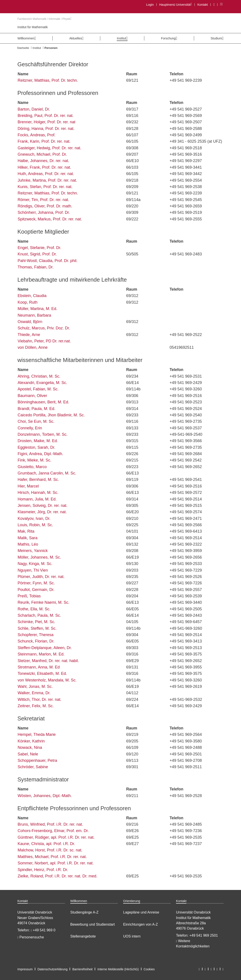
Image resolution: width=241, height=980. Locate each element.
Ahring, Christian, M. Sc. (39, 376)
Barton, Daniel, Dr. (34, 109)
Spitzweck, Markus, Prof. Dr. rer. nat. (50, 219)
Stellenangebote (83, 936)
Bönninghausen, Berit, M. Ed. (43, 402)
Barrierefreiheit (82, 969)
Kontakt (203, 5)
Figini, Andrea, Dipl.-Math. (40, 454)
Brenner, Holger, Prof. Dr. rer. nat (46, 122)
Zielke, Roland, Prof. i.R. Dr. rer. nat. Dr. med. (57, 876)
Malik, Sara (28, 538)
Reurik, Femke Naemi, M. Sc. (44, 602)
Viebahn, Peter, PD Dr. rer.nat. (44, 341)
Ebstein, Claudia (32, 296)
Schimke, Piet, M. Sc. (36, 622)
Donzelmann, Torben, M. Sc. (43, 434)
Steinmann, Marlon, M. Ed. (41, 654)
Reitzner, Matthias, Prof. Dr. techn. (48, 80)
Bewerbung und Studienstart (93, 924)
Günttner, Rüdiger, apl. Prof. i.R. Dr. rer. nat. (56, 837)
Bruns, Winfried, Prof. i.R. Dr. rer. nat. (50, 824)
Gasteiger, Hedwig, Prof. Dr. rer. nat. (49, 148)
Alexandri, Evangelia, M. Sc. (42, 383)
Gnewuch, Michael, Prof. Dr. (42, 154)
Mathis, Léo (28, 544)
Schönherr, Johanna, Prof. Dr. (44, 212)
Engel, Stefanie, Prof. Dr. (39, 248)
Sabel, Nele (28, 754)
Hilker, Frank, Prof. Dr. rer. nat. (44, 167)
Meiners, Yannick (33, 551)
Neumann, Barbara (34, 315)
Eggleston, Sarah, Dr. (36, 447)
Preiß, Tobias (29, 596)
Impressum (25, 969)
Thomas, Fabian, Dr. (36, 267)
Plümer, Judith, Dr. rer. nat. (41, 577)
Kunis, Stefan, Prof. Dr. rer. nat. (45, 187)
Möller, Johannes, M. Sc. (39, 557)
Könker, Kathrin (31, 741)
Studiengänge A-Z (84, 912)
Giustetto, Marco (32, 467)
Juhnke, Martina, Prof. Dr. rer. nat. (47, 180)
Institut (37, 48)
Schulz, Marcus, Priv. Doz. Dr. (44, 328)
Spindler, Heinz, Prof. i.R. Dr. (43, 870)
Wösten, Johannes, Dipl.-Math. (45, 796)
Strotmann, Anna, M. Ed (39, 667)
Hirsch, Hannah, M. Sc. (38, 493)
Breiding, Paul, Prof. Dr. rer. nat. (46, 116)
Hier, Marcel (28, 486)
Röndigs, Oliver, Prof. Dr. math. (45, 206)
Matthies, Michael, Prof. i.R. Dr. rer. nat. (52, 857)
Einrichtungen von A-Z (140, 924)
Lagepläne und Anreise (141, 912)
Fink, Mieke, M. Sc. (34, 460)
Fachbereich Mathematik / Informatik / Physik (44, 19)
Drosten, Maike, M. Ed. (38, 441)
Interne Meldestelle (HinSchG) (118, 969)
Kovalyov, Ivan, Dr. (34, 519)
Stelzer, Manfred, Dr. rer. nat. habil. (48, 661)
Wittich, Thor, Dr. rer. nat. (40, 699)
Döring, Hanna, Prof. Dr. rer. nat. (46, 129)
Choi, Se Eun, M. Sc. (36, 421)
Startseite (23, 48)
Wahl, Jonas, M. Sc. (35, 687)
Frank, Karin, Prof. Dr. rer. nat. (44, 141)
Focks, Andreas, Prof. (37, 135)
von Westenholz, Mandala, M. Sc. (47, 680)
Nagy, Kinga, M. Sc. (35, 564)
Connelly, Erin (30, 428)
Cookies (149, 969)
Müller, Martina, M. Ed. (37, 309)
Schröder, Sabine (33, 767)
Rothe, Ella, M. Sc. (34, 609)
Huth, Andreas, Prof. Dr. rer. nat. (46, 174)
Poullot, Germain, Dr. (36, 590)
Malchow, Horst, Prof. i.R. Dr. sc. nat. (50, 850)
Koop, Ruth (28, 302)
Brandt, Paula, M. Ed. (36, 409)
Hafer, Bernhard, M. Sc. (38, 480)
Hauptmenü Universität (175, 5)
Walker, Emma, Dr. (34, 693)
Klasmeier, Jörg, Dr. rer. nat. (42, 512)
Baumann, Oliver (32, 396)
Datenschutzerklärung (52, 969)
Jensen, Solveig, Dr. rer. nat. (43, 506)
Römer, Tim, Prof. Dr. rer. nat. (43, 200)
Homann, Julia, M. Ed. (37, 499)
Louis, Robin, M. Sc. (35, 525)
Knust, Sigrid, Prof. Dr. (37, 254)
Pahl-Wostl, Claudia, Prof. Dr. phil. (48, 261)
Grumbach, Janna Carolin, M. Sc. (47, 473)
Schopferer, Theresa (36, 635)
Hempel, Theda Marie (37, 735)
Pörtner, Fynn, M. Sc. (36, 583)
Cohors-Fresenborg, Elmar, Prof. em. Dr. (53, 831)
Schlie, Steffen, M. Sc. (37, 628)
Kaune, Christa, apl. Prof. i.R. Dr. (46, 844)
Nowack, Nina (30, 747)
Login (150, 5)
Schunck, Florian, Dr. (36, 641)
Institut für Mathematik (33, 27)
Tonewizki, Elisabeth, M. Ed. (42, 674)
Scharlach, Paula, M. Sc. (39, 615)
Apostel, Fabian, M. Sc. (38, 389)
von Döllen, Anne (33, 347)
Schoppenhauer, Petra (37, 760)
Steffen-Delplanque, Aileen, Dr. (45, 648)
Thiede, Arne (29, 335)
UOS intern (132, 936)
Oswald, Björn (30, 322)
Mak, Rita (26, 531)
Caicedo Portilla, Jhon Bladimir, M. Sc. (51, 415)
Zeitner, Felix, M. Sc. (36, 706)
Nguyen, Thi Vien (33, 570)
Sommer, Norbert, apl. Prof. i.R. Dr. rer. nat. (56, 863)
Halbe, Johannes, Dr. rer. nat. (43, 161)
